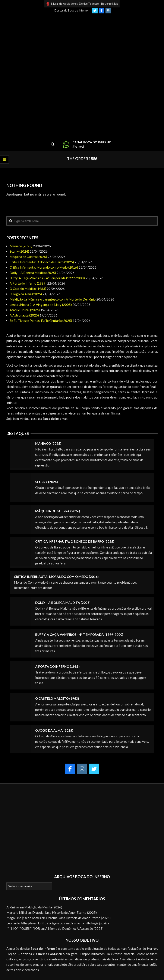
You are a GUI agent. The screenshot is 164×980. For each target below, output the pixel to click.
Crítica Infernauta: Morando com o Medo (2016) (44, 267)
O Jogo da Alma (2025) (26, 294)
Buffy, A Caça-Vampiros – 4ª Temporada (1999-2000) (47, 278)
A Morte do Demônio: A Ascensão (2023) (74, 928)
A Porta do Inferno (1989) (28, 283)
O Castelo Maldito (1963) (28, 289)
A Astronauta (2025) (24, 315)
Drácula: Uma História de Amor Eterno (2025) (64, 912)
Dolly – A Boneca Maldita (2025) (33, 273)
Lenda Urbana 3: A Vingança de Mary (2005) (41, 305)
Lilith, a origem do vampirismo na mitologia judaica (74, 923)
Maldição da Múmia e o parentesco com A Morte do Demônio (53, 299)
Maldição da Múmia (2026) (43, 907)
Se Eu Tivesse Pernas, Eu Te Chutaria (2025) (41, 321)
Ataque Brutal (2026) (25, 310)
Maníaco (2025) (21, 246)
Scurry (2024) (19, 251)
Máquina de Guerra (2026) (28, 257)
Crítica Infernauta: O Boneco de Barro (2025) (42, 262)
